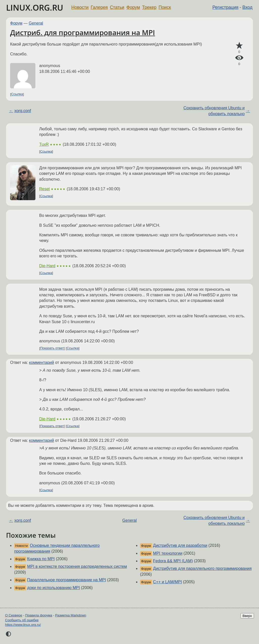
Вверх (247, 616)
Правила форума (39, 615)
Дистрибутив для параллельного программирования (202, 568)
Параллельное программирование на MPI (67, 580)
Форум (133, 7)
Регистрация (225, 7)
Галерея (99, 7)
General (36, 23)
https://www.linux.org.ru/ (23, 625)
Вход (247, 7)
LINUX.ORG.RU (35, 7)
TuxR (44, 144)
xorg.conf (23, 111)
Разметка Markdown (71, 615)
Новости (80, 7)
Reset (45, 189)
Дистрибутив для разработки (180, 545)
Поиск (165, 7)
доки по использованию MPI (53, 588)
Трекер (149, 7)
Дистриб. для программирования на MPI (83, 32)
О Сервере (14, 615)
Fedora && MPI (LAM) (173, 561)
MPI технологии (168, 553)
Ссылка (17, 94)
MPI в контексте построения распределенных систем (77, 566)
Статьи (117, 7)
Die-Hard (47, 266)
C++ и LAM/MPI (167, 582)
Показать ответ (52, 348)
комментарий (42, 362)
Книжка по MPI (41, 559)
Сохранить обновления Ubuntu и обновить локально (214, 111)
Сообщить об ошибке (22, 620)
